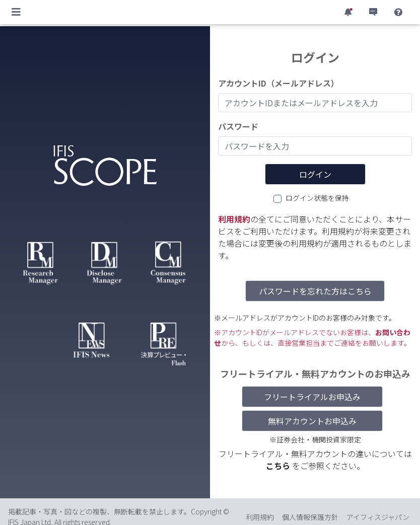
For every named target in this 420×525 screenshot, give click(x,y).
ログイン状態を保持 (317, 198)
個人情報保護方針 (310, 517)
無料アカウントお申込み (312, 421)
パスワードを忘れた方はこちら (315, 291)
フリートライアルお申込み (312, 397)
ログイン (315, 174)
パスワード (238, 126)
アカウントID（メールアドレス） (278, 83)
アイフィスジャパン (378, 517)
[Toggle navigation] (16, 12)
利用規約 (234, 219)
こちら (279, 466)
